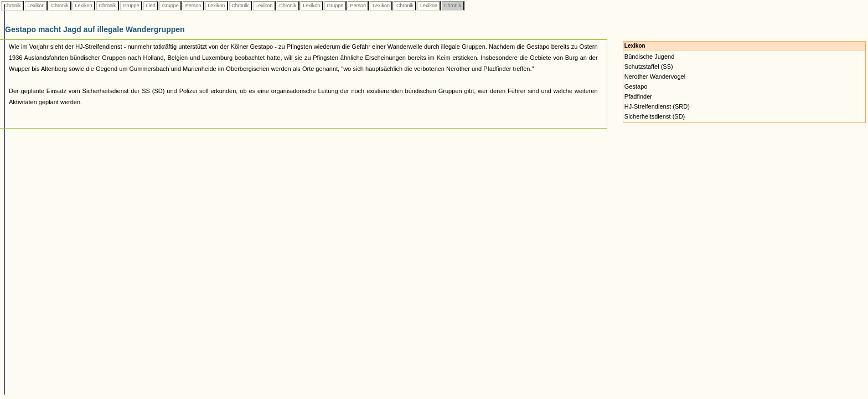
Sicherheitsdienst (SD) (655, 116)
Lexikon (36, 6)
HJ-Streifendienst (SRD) (657, 106)
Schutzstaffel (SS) (649, 66)
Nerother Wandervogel (655, 76)
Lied (151, 6)
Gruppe (131, 6)
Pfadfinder (638, 96)
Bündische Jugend (650, 57)
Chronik (12, 6)
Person (193, 6)
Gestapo (636, 86)
